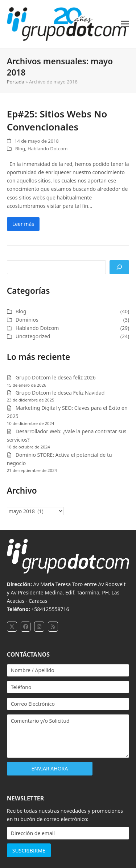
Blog (20, 149)
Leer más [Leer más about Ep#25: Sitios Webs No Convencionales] (23, 224)
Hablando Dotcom (48, 149)
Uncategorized (33, 336)
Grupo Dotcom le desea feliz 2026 (56, 377)
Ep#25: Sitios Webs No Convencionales (57, 120)
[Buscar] (119, 267)
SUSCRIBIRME (29, 850)
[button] (125, 24)
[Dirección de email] (68, 833)
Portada (16, 82)
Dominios (27, 320)
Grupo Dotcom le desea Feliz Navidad (60, 393)
